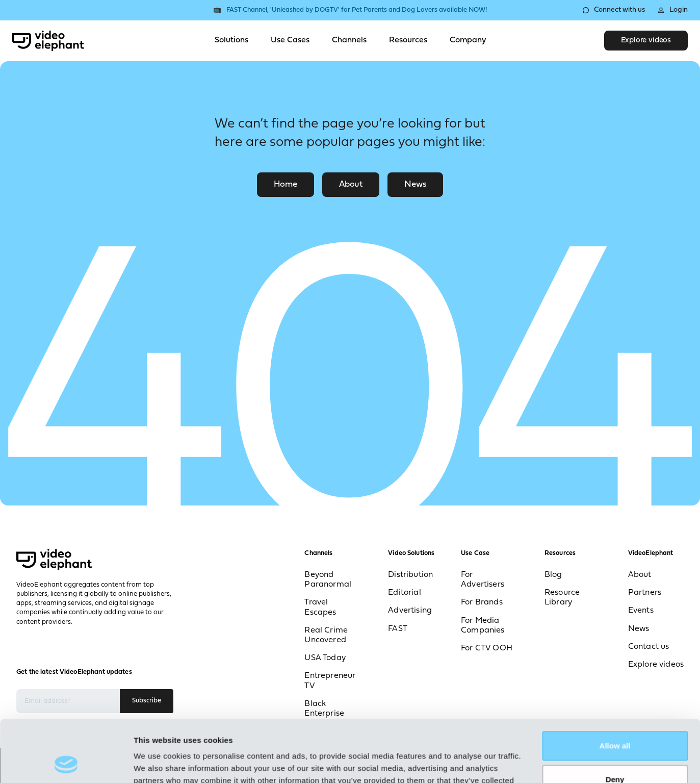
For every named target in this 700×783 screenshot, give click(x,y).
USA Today (325, 658)
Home (286, 184)
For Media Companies (483, 626)
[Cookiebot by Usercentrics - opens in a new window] (66, 763)
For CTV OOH (487, 648)
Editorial (404, 593)
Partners (645, 593)
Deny (615, 721)
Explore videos (646, 41)
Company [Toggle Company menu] (468, 40)
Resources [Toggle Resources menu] (408, 40)
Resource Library (562, 598)
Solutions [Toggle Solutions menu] (231, 40)
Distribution (410, 575)
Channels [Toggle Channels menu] (349, 40)
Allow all (615, 688)
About (351, 184)
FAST (398, 629)
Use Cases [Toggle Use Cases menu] (290, 40)
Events (641, 611)
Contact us (649, 647)
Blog (553, 575)
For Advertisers (483, 580)
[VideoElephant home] (48, 41)
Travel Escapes (320, 607)
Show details (157, 763)
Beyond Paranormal (328, 580)
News (415, 184)
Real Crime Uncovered (326, 635)
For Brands (482, 602)
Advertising (410, 611)
